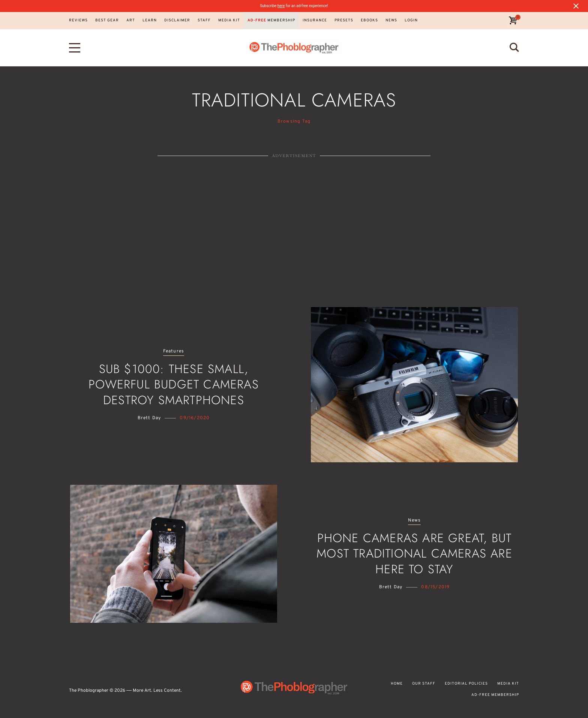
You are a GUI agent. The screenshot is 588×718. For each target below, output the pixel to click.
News (415, 521)
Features (174, 352)
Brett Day (149, 418)
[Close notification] (576, 6)
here (281, 6)
